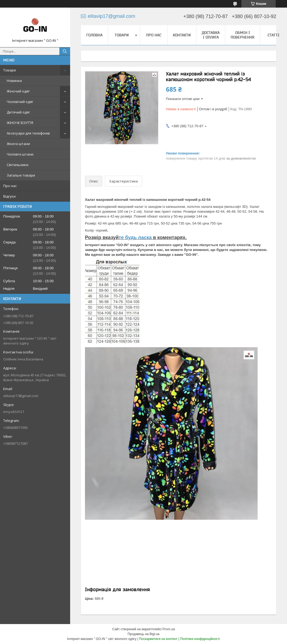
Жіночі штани (18, 144)
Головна (94, 35)
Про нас (10, 186)
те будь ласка (136, 237)
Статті (274, 35)
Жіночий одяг (18, 91)
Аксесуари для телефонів (28, 133)
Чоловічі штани (20, 154)
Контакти (182, 35)
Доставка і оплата (211, 35)
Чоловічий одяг (20, 102)
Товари (10, 70)
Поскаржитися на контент (158, 639)
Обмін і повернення (242, 35)
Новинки (14, 81)
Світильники (18, 165)
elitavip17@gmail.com (21, 396)
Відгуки (9, 196)
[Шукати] (65, 51)
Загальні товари (21, 175)
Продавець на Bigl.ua (143, 634)
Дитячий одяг (18, 112)
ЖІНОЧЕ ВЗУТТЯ (20, 123)
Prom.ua (169, 629)
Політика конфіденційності (200, 639)
